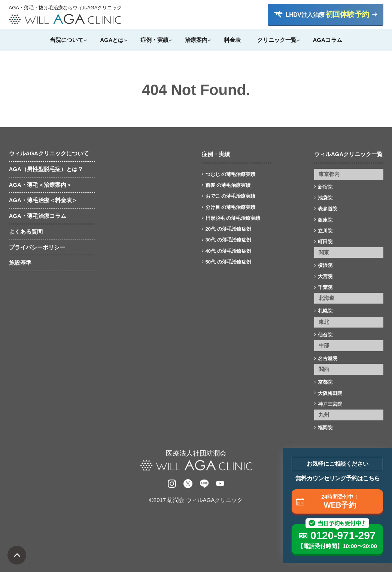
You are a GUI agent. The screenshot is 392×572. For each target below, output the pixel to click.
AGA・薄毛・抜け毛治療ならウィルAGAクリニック (65, 8)
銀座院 (325, 220)
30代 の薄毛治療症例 (228, 240)
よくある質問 (26, 232)
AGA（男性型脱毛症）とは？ (46, 169)
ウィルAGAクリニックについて (49, 153)
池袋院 (325, 198)
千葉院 (325, 287)
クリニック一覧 (277, 40)
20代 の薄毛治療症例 (228, 229)
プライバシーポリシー (37, 247)
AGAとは (112, 40)
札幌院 (325, 311)
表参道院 (328, 209)
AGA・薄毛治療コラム (38, 216)
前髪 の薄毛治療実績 (228, 185)
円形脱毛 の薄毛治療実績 (233, 218)
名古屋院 (328, 358)
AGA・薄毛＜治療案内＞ (40, 185)
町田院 (325, 242)
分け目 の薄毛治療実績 (231, 207)
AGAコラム (328, 40)
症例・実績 (154, 40)
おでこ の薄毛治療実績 (231, 196)
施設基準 (20, 263)
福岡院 (325, 428)
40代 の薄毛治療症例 (228, 251)
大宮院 (325, 276)
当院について (67, 40)
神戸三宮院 (330, 404)
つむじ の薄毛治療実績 (231, 174)
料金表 (232, 40)
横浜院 (325, 265)
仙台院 (325, 335)
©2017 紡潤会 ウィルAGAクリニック (196, 500)
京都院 (325, 382)
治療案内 (196, 40)
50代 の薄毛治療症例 (228, 262)
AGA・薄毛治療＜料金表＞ (43, 200)
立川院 (325, 231)
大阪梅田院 (330, 393)
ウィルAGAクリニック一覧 (348, 154)
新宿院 (325, 187)
